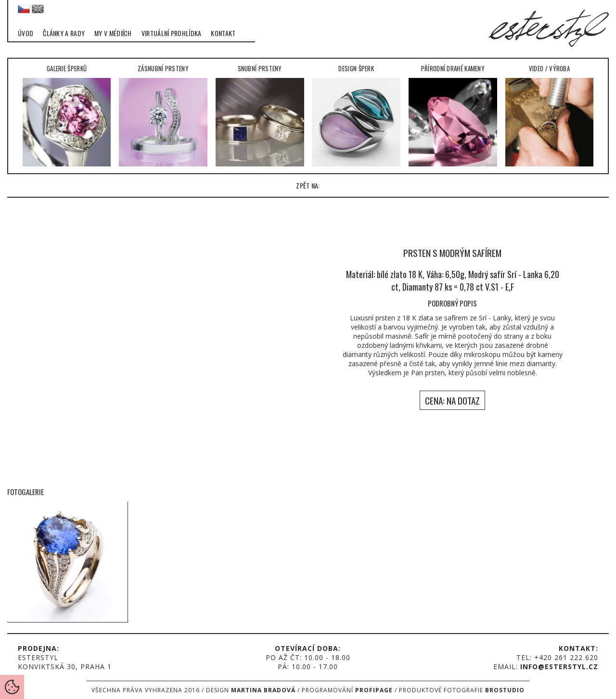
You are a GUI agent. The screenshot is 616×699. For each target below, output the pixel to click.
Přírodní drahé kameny (453, 115)
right (597, 318)
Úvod (26, 33)
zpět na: (308, 185)
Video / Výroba (550, 115)
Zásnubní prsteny (163, 115)
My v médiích (113, 33)
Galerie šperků (67, 115)
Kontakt (223, 33)
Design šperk (356, 115)
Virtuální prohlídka (172, 33)
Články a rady (64, 33)
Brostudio (505, 690)
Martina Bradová (263, 690)
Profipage (374, 690)
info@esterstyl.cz (559, 667)
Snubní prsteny (260, 115)
